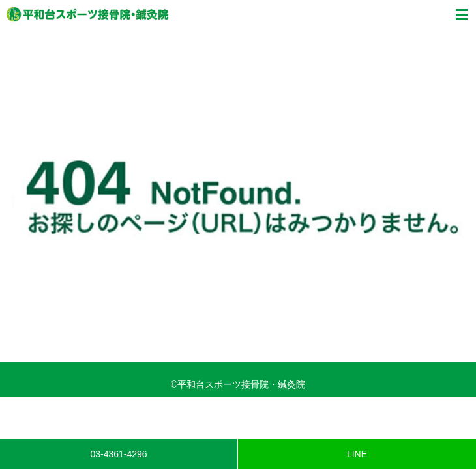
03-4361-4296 (118, 454)
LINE (357, 454)
